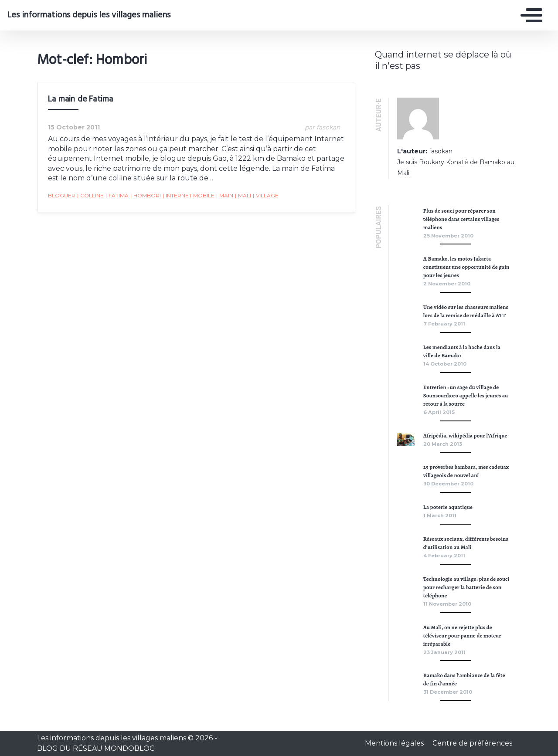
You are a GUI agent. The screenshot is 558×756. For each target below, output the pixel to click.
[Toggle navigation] (529, 15)
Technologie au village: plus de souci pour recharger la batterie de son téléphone (466, 587)
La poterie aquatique (448, 507)
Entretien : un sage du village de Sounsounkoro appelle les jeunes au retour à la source (466, 395)
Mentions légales (395, 743)
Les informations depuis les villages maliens (89, 15)
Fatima (117, 196)
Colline (90, 196)
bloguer (62, 195)
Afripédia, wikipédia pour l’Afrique (465, 436)
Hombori (146, 196)
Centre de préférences (472, 743)
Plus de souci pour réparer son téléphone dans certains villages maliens (461, 219)
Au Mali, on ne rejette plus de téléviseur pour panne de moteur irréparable (462, 636)
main (225, 196)
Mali (243, 196)
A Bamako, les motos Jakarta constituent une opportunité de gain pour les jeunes (466, 267)
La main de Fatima (80, 99)
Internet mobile (189, 196)
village (266, 196)
